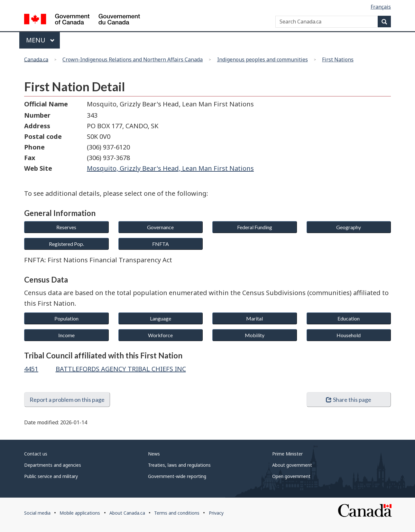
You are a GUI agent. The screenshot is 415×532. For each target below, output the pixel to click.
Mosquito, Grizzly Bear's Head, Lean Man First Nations (170, 168)
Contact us (36, 454)
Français (381, 7)
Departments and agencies (53, 465)
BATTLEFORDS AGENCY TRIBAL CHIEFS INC (121, 369)
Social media (37, 513)
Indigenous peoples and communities (263, 59)
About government (292, 465)
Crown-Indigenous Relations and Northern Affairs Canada (133, 59)
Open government (291, 476)
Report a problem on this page (67, 400)
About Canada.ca (127, 513)
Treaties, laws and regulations (179, 465)
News (154, 454)
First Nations (338, 59)
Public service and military (51, 476)
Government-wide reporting (177, 476)
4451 (31, 369)
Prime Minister (287, 454)
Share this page (349, 400)
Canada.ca (36, 59)
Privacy (216, 513)
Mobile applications (80, 513)
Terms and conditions (177, 513)
